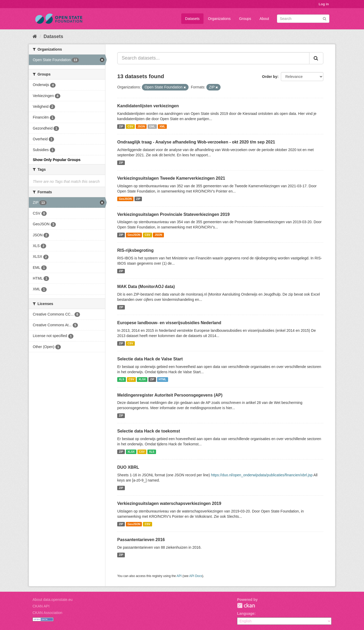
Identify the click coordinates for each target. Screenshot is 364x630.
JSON (141, 126)
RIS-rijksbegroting (135, 250)
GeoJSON (125, 199)
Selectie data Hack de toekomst (149, 431)
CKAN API (41, 606)
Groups (245, 19)
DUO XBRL (128, 467)
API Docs (196, 576)
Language (246, 613)
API (179, 576)
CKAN (246, 605)
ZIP (121, 126)
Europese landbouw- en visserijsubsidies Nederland (169, 323)
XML (162, 126)
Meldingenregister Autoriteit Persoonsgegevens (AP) (170, 395)
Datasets (192, 19)
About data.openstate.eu (53, 600)
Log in (324, 4)
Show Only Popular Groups (57, 160)
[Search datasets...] (213, 58)
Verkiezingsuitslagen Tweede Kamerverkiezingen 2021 (171, 178)
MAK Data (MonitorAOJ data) (146, 287)
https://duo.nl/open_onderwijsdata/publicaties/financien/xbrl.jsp (262, 475)
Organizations (219, 19)
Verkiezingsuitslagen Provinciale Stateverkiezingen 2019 (173, 214)
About (264, 19)
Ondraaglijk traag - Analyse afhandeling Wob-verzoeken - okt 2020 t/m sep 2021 (196, 142)
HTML (162, 380)
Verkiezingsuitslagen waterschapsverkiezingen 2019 (169, 503)
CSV (130, 126)
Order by (270, 77)
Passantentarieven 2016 (141, 540)
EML (152, 126)
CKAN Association (47, 613)
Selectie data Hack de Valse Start (150, 359)
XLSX (142, 380)
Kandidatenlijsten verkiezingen (148, 106)
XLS (121, 380)
